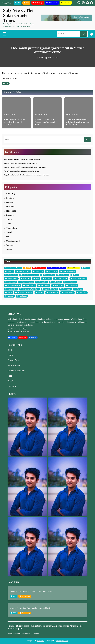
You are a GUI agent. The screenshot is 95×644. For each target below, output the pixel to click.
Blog (10, 350)
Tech (9, 224)
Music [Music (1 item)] (76, 275)
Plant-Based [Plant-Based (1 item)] (12, 282)
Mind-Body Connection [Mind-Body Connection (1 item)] (31, 275)
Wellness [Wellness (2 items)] (11, 296)
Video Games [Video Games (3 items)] (53, 3)
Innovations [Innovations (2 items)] (53, 271)
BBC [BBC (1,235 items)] (19, 3)
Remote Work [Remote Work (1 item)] (71, 282)
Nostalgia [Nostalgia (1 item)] (27, 279)
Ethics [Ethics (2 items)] (86, 268)
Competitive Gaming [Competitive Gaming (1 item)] (58, 268)
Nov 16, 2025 (53, 58)
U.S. (8, 237)
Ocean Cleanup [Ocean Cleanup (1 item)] (62, 279)
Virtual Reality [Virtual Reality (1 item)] (69, 293)
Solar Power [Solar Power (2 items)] (45, 286)
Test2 (10, 381)
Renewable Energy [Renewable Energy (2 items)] (14, 286)
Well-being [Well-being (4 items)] (67, 3)
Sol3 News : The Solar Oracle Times (18, 15)
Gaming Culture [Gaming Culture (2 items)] (24, 271)
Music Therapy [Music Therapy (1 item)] (12, 279)
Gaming (10, 202)
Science (10, 215)
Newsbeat (11, 211)
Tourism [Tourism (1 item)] (79, 289)
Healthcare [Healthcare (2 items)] (39, 271)
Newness (11, 207)
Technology (12, 228)
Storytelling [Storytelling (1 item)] (59, 286)
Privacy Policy (14, 360)
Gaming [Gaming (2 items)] (10, 271)
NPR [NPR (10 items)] (28, 3)
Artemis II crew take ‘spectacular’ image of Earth (45, 122)
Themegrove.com (62, 641)
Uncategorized (13, 241)
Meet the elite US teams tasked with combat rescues (15, 122)
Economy (11, 194)
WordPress (41, 641)
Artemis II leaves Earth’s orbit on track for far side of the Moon (78, 122)
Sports (9, 219)
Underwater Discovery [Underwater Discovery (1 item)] (25, 293)
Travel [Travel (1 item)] (10, 293)
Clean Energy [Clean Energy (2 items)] (40, 268)
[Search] (84, 34)
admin (41, 58)
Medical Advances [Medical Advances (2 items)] (69, 271)
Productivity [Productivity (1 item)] (56, 282)
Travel (9, 232)
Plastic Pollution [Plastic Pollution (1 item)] (27, 282)
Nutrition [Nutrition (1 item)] (48, 279)
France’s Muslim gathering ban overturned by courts (21, 171)
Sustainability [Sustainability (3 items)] (12, 289)
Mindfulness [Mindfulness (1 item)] (64, 275)
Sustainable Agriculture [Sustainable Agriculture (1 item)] (31, 289)
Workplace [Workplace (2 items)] (23, 296)
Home (10, 355)
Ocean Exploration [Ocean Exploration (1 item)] (79, 279)
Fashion (10, 198)
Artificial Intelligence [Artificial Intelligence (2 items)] (14, 268)
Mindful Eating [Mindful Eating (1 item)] (49, 275)
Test (10, 376)
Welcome (12, 387)
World (15, 79)
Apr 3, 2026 (11, 114)
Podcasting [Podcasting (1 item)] (43, 282)
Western (10, 245)
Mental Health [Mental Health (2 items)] (12, 275)
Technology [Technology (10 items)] (39, 3)
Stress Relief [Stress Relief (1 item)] (73, 286)
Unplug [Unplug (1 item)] (41, 293)
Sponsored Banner (16, 371)
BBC (7, 83)
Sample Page (14, 366)
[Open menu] (4, 34)
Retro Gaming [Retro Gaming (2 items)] (30, 286)
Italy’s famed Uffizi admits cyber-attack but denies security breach (26, 175)
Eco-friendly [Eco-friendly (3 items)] (74, 268)
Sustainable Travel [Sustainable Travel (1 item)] (51, 289)
